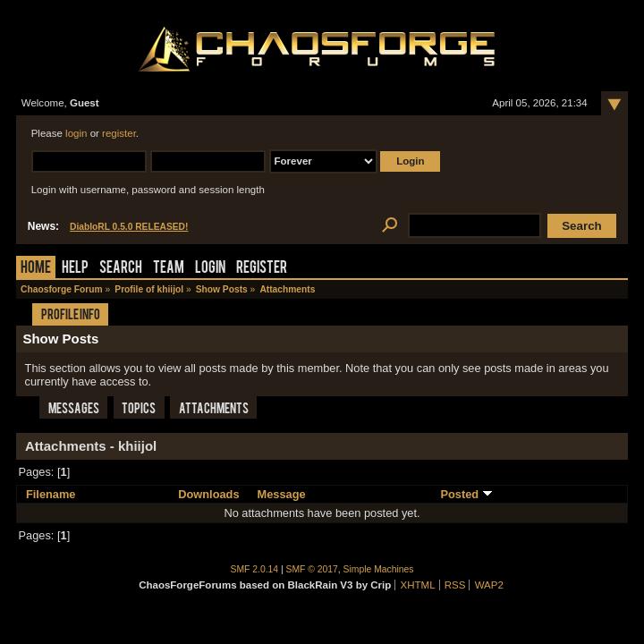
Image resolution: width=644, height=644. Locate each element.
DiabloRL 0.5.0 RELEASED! (129, 227)
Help (75, 269)
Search (121, 269)
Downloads (208, 494)
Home (36, 269)
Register (262, 269)
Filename (51, 494)
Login (210, 269)
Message (282, 494)
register (119, 133)
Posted (466, 494)
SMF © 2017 (312, 569)
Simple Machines (379, 569)
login (76, 133)
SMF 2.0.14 (255, 569)
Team (169, 269)
